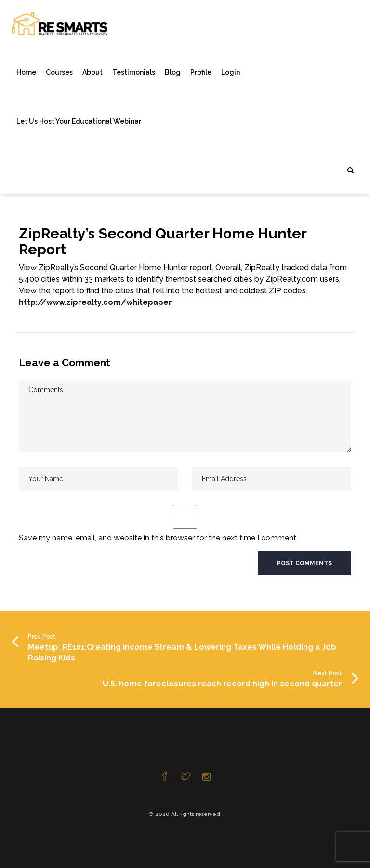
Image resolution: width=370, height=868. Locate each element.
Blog (173, 72)
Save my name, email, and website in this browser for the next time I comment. (158, 538)
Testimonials (134, 72)
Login (231, 72)
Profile (201, 72)
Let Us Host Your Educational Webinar (79, 121)
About (92, 72)
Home (26, 72)
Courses (59, 72)
